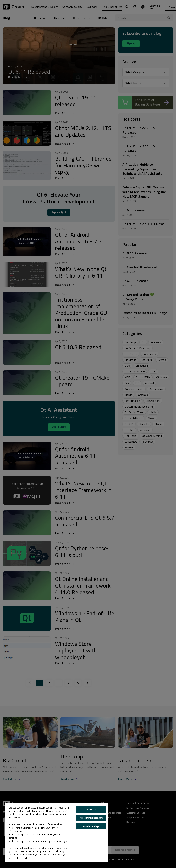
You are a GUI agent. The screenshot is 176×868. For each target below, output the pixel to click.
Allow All (91, 809)
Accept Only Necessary (91, 818)
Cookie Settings (91, 826)
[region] (57, 833)
